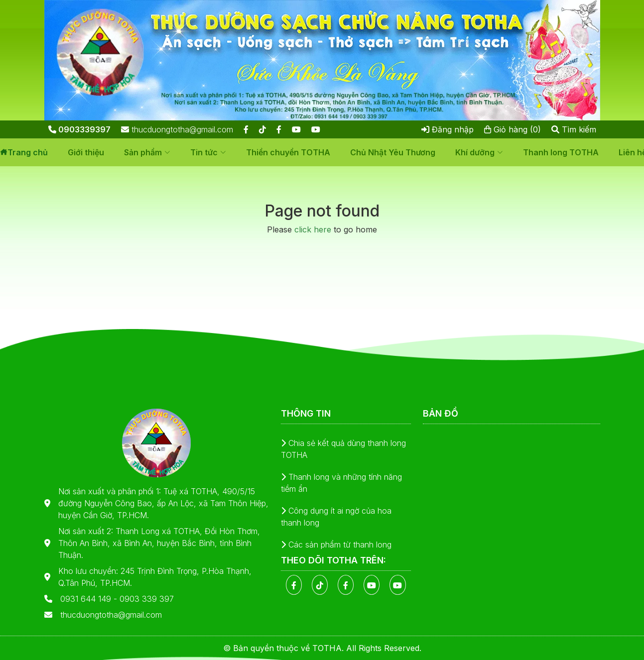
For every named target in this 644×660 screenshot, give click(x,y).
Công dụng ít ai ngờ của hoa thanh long (336, 517)
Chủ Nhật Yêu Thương (393, 152)
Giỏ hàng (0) (513, 129)
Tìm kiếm (574, 129)
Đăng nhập (448, 129)
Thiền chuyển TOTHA (288, 152)
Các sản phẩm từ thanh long (336, 545)
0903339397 (79, 129)
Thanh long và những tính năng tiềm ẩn (341, 483)
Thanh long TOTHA (561, 152)
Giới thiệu (86, 152)
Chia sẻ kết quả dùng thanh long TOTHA (343, 449)
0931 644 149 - (90, 599)
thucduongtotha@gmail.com (177, 129)
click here (313, 229)
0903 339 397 (147, 599)
